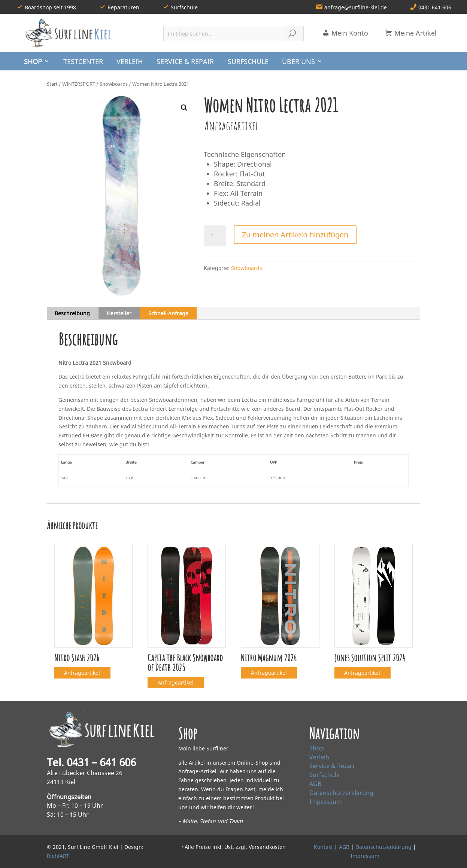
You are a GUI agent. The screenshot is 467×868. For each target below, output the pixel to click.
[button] (184, 108)
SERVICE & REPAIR (185, 61)
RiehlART (58, 856)
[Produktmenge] (215, 236)
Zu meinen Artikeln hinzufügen (295, 235)
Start (52, 84)
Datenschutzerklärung (341, 793)
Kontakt (323, 847)
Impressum (326, 802)
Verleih (319, 757)
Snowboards (114, 84)
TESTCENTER (83, 61)
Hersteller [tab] (119, 313)
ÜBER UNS (298, 61)
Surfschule (325, 775)
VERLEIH (130, 61)
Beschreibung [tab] (72, 313)
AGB (315, 784)
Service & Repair (332, 766)
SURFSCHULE (248, 61)
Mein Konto (345, 33)
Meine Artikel (411, 33)
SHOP (33, 61)
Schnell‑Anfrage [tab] (169, 313)
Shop (317, 748)
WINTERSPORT (79, 84)
